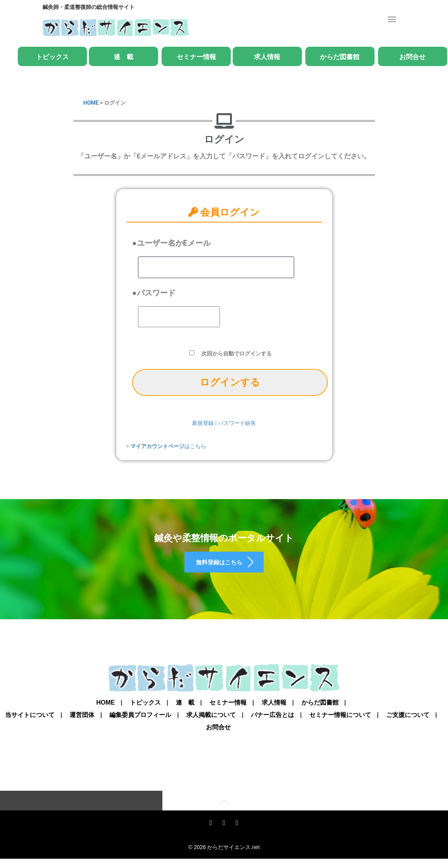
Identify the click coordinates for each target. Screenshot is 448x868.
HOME (91, 103)
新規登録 (203, 423)
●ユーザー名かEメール (171, 243)
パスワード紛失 (237, 423)
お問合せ (412, 57)
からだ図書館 (340, 57)
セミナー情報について (340, 723)
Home (106, 710)
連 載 (123, 57)
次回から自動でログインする (237, 353)
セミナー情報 (196, 57)
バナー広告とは (273, 723)
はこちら (168, 446)
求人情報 (267, 57)
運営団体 (82, 723)
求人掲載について (211, 723)
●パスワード (154, 293)
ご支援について (408, 723)
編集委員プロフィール (140, 723)
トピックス (52, 57)
